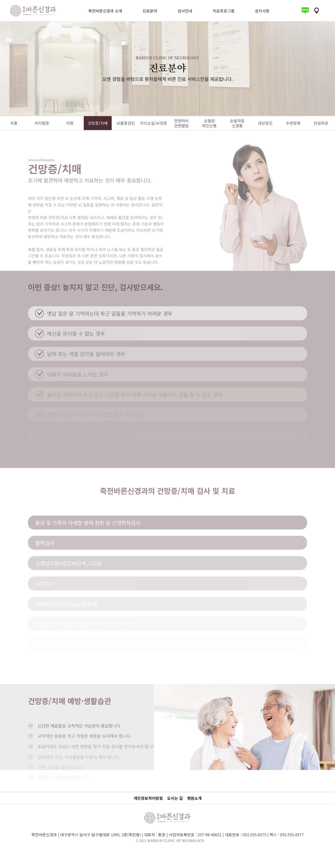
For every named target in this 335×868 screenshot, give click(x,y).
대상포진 (265, 123)
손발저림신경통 (237, 123)
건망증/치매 (98, 123)
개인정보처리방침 (148, 798)
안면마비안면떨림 (181, 123)
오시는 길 (175, 798)
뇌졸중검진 (126, 123)
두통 (14, 123)
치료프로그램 (224, 11)
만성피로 (321, 123)
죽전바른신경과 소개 (105, 11)
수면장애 (293, 123)
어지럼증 (42, 123)
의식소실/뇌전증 (154, 123)
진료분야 (150, 11)
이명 (70, 123)
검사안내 (185, 11)
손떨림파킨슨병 (209, 123)
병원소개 (194, 798)
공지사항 (262, 11)
